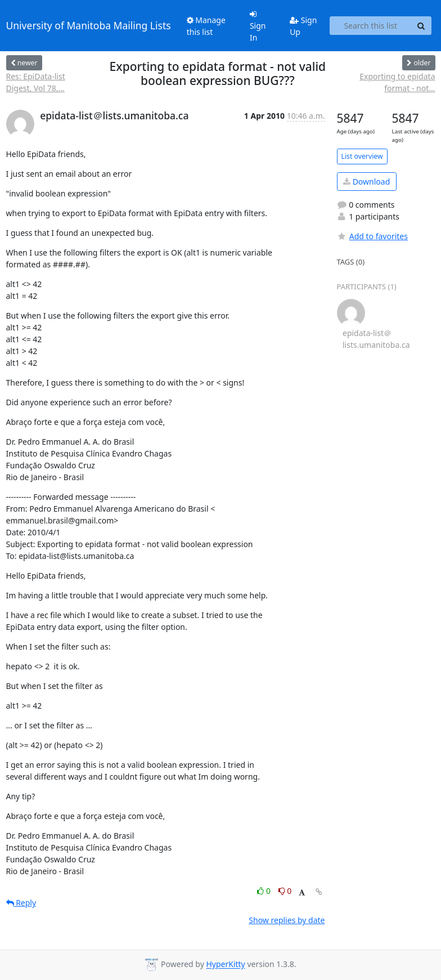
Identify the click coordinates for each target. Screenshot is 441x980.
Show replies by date (287, 920)
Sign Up (303, 26)
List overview (362, 156)
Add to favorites (372, 236)
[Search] (421, 26)
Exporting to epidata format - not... (397, 82)
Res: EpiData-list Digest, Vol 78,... (36, 82)
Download (366, 182)
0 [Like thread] (265, 891)
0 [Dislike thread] (285, 891)
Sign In (258, 26)
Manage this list (206, 26)
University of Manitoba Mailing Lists (89, 25)
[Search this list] (371, 26)
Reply (21, 903)
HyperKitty (225, 965)
